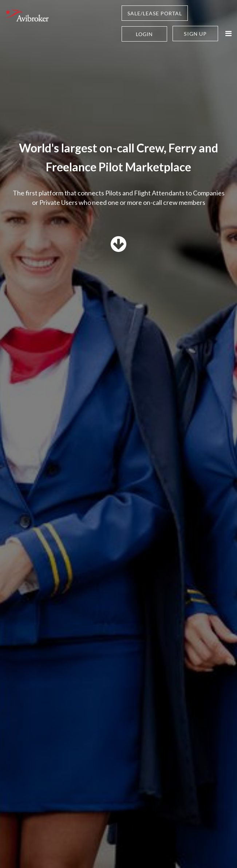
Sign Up (195, 34)
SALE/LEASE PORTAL (155, 13)
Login (144, 34)
